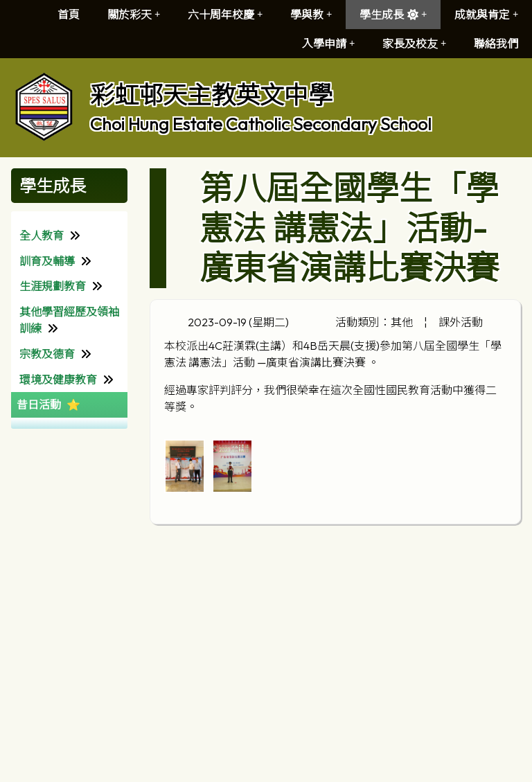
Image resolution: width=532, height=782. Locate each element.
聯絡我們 (496, 44)
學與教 (311, 15)
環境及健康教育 (58, 380)
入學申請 (328, 44)
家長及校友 (414, 44)
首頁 (69, 15)
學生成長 (393, 15)
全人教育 (42, 236)
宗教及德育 (47, 354)
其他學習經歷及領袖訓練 (69, 320)
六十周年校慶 (225, 15)
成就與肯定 (486, 15)
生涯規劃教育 (53, 286)
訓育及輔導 (47, 261)
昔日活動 (39, 405)
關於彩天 (134, 15)
